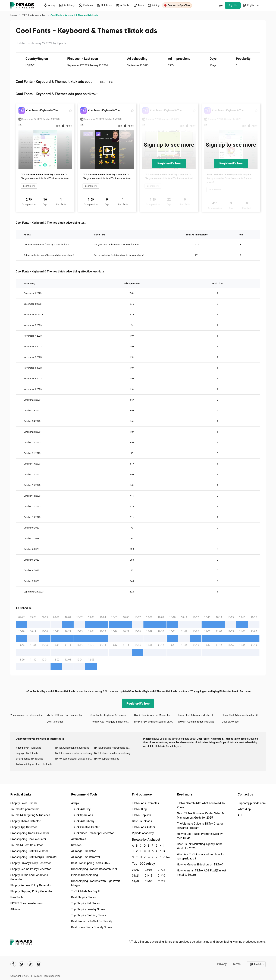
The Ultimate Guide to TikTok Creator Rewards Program (200, 826)
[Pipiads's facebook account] (13, 964)
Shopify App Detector (24, 827)
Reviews (76, 845)
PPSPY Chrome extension (26, 903)
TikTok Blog (139, 809)
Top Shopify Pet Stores (85, 903)
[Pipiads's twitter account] (22, 964)
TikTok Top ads (142, 815)
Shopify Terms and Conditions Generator (29, 877)
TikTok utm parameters (25, 809)
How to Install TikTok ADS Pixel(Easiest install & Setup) (201, 873)
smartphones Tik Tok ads (29, 759)
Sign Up (233, 5)
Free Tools (17, 897)
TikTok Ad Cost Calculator (27, 845)
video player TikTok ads (28, 748)
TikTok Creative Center (85, 827)
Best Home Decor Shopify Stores (92, 927)
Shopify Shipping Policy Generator (32, 891)
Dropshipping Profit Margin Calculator (34, 857)
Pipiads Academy (143, 833)
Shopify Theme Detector (25, 821)
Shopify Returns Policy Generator (31, 885)
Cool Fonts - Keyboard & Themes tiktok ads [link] (74, 15)
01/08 (149, 881)
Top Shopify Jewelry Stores (88, 909)
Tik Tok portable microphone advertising (113, 748)
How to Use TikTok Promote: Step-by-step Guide (200, 836)
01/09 (136, 881)
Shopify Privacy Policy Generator (31, 863)
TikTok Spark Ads (82, 815)
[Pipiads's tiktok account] (30, 964)
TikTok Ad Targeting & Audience (30, 815)
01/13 (149, 876)
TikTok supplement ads (106, 759)
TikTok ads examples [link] (34, 15)
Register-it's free (169, 163)
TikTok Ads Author (144, 827)
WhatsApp (244, 809)
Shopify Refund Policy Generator (31, 869)
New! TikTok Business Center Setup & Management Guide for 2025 (200, 815)
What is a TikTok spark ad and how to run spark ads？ (200, 856)
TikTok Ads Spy (81, 809)
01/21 (136, 876)
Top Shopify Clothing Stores (88, 915)
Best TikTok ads (142, 821)
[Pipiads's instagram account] (39, 964)
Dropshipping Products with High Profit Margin (95, 883)
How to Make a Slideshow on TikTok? (200, 864)
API (240, 815)
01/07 (161, 881)
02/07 (136, 870)
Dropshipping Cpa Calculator (28, 839)
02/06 (149, 870)
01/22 (161, 870)
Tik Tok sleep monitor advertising (112, 753)
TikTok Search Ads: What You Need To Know (201, 805)
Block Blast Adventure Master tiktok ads (156, 715)
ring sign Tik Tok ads (27, 753)
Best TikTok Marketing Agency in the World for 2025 (200, 846)
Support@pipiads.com (252, 803)
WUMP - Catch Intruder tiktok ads (196, 722)
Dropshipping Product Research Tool (94, 869)
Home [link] (14, 15)
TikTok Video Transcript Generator (92, 833)
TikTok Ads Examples (145, 803)
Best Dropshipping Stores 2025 (90, 863)
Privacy (222, 964)
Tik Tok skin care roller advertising (73, 753)
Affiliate (15, 909)
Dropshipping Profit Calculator (29, 851)
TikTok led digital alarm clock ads (34, 764)
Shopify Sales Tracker (24, 803)
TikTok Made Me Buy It (85, 891)
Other (164, 857)
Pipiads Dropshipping (84, 875)
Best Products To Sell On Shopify (92, 921)
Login (220, 5)
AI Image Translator (83, 851)
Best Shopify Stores (83, 897)
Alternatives (79, 839)
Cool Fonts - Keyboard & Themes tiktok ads (112, 715)
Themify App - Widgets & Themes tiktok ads (112, 722)
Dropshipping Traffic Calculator (30, 833)
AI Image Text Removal (85, 857)
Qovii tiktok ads (55, 722)
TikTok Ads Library (83, 821)
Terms (237, 964)
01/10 (161, 876)
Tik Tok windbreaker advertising (72, 748)
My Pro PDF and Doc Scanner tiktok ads (68, 715)
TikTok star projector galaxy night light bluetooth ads (74, 759)
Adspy (75, 803)
